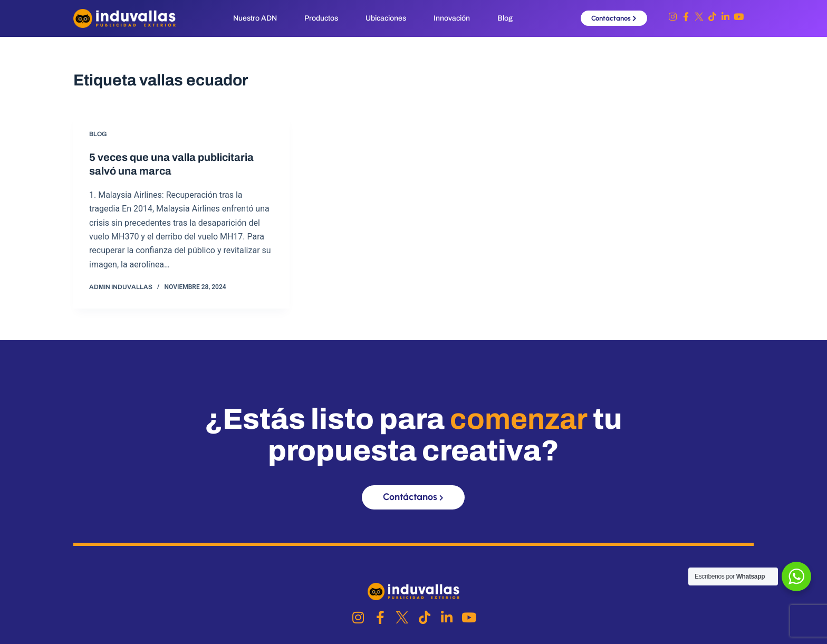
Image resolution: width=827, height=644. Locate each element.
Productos (321, 18)
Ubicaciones (386, 18)
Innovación (452, 18)
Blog (505, 18)
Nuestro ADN (255, 18)
